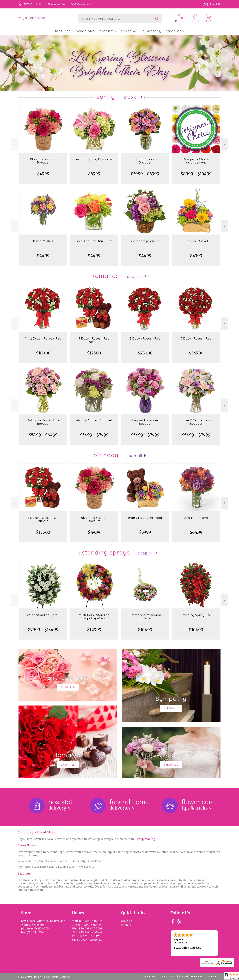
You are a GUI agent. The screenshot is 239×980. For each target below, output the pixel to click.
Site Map (212, 977)
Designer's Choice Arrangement (196, 161)
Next (225, 144)
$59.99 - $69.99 (145, 174)
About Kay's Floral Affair (37, 832)
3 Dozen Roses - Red (196, 338)
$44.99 (43, 256)
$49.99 (43, 174)
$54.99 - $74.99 (94, 435)
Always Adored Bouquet (94, 420)
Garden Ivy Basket (145, 241)
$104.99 (145, 630)
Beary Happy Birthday (145, 518)
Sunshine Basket (196, 241)
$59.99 (145, 532)
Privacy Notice (167, 977)
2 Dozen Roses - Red (145, 338)
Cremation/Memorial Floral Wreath (145, 617)
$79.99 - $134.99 (43, 630)
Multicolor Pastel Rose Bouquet (43, 422)
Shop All (131, 97)
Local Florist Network (191, 977)
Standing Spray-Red (196, 615)
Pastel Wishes (43, 241)
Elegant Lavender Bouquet (145, 422)
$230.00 (145, 353)
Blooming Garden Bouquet (43, 161)
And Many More (196, 518)
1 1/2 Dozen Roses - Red (43, 338)
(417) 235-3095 (33, 4)
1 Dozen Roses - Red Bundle (94, 340)
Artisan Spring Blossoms (94, 159)
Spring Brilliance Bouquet (145, 161)
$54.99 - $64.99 (43, 435)
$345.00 (196, 353)
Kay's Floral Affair (32, 18)
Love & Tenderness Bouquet (196, 422)
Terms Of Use (147, 977)
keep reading (146, 839)
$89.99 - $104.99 (196, 174)
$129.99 (94, 630)
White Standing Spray (43, 615)
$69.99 (94, 174)
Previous (14, 144)
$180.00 (43, 353)
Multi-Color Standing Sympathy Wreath (94, 617)
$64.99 (196, 532)
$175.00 (94, 353)
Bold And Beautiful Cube (94, 241)
